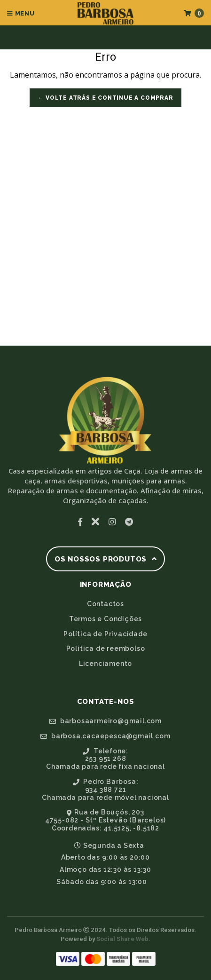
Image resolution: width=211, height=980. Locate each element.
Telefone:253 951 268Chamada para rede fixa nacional (105, 759)
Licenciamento (105, 664)
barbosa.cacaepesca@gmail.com (105, 736)
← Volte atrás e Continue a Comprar (105, 98)
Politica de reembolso (106, 648)
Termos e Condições (105, 619)
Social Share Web (122, 939)
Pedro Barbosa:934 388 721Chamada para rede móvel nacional (105, 790)
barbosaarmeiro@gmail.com (105, 721)
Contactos (105, 604)
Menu (21, 13)
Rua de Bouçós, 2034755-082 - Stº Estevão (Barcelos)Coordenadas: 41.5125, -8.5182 (105, 820)
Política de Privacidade (105, 634)
